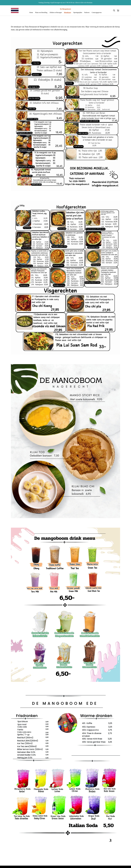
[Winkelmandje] (118, 11)
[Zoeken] (114, 11)
